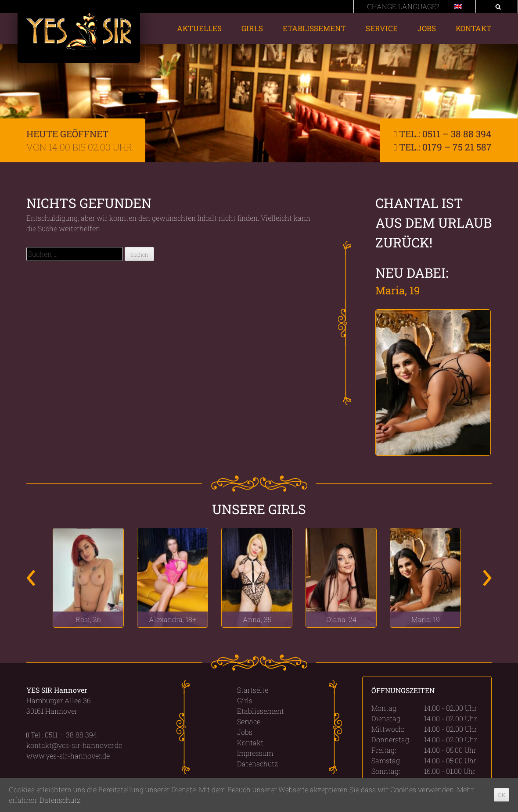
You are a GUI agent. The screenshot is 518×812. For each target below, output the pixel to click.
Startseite (253, 690)
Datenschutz (257, 764)
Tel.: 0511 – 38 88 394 (442, 134)
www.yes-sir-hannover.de (68, 756)
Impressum (255, 753)
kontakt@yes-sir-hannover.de (74, 745)
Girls (252, 28)
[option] (88, 578)
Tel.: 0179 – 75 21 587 (442, 147)
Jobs (427, 28)
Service (382, 28)
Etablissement (314, 28)
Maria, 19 (398, 290)
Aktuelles (199, 28)
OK (502, 795)
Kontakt (474, 28)
